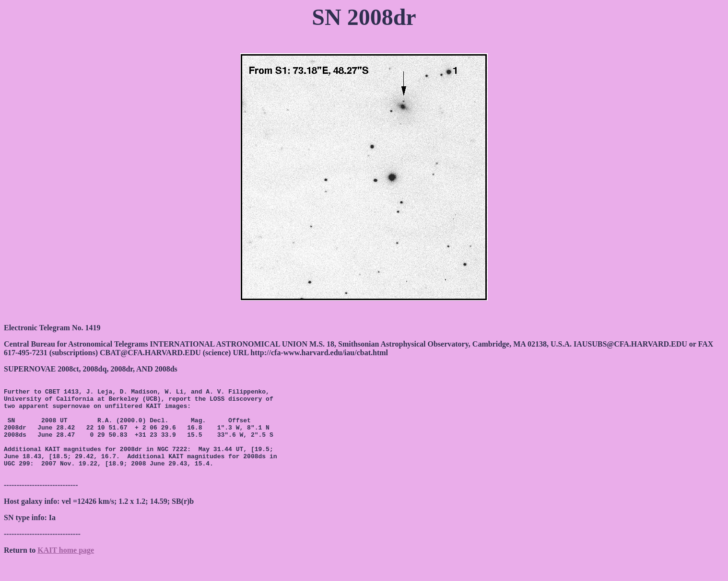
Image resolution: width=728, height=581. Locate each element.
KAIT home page (66, 569)
